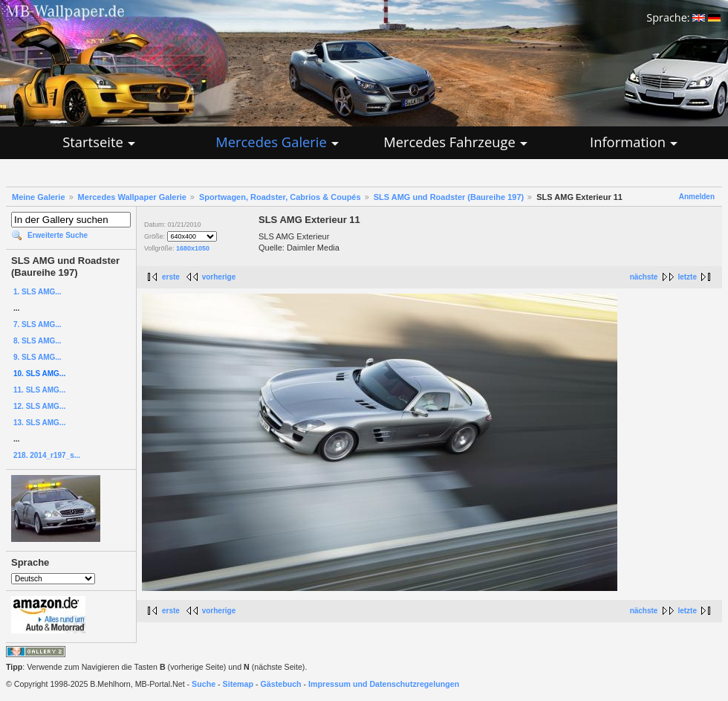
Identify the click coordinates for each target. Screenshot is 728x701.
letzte (687, 277)
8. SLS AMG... (38, 341)
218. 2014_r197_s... (47, 455)
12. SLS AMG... (39, 406)
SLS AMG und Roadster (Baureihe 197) (449, 197)
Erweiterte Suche (58, 235)
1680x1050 (193, 248)
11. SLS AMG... (39, 390)
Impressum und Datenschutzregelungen (384, 684)
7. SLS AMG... (38, 324)
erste (171, 277)
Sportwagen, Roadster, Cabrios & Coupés (280, 197)
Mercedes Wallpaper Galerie (132, 197)
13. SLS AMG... (39, 423)
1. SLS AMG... (38, 292)
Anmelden (697, 197)
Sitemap (238, 684)
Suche (204, 684)
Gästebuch (281, 684)
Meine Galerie (39, 197)
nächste (644, 277)
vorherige (219, 277)
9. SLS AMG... (38, 357)
